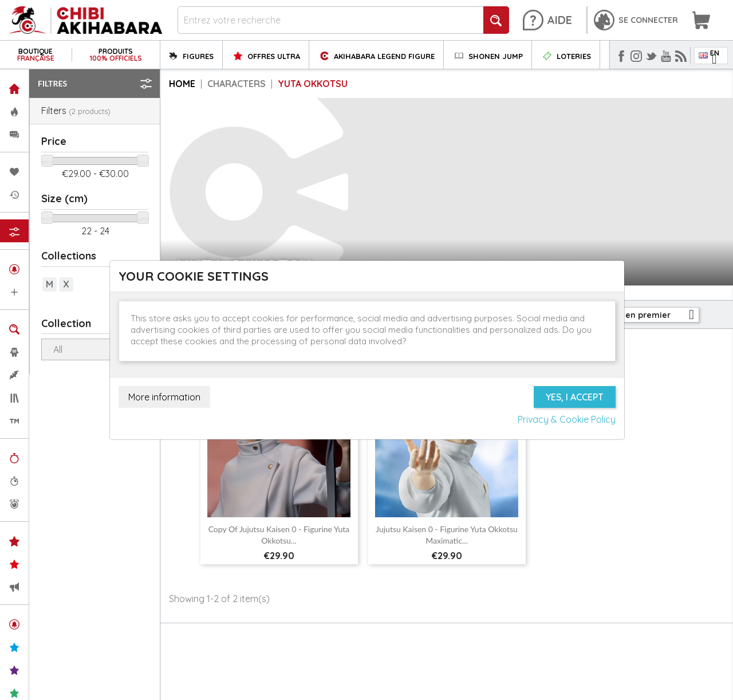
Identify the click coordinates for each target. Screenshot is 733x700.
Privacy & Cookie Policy (567, 419)
